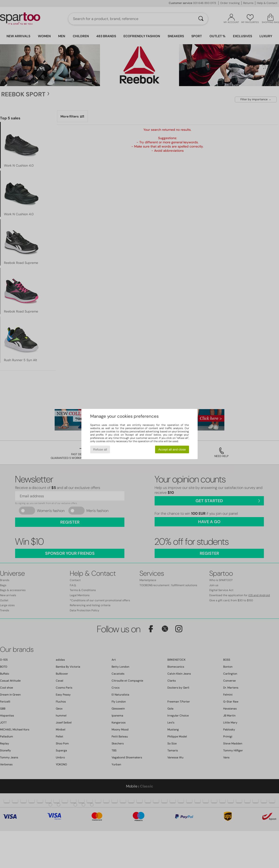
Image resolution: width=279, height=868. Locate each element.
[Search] (201, 19)
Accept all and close (172, 449)
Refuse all (100, 449)
